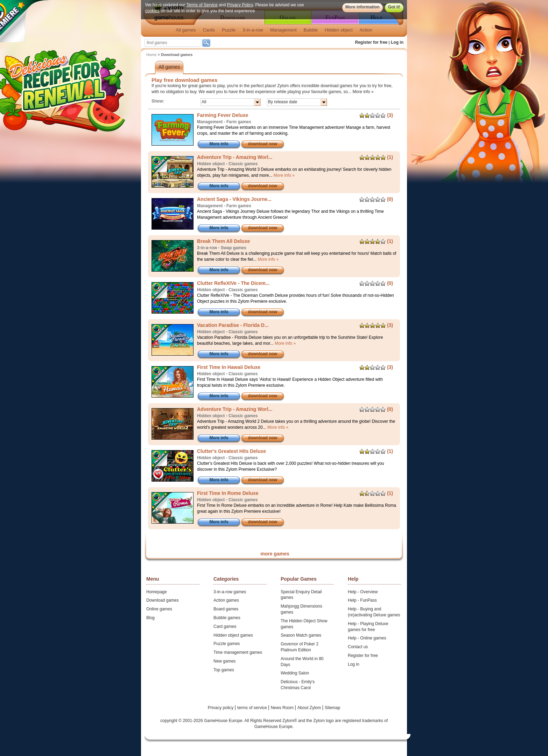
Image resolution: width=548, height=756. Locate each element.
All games (186, 30)
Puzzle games (227, 644)
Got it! (394, 7)
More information (363, 7)
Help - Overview (363, 592)
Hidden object (339, 30)
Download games (163, 600)
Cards (209, 30)
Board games (226, 609)
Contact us (358, 647)
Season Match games (301, 635)
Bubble (311, 30)
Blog (150, 618)
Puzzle (229, 30)
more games (275, 554)
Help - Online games (367, 638)
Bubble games (227, 618)
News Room (283, 708)
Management (283, 30)
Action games (226, 600)
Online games (159, 609)
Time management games (238, 652)
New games (224, 661)
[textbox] (173, 43)
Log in (397, 42)
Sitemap (332, 708)
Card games (225, 626)
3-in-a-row (253, 30)
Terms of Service (202, 5)
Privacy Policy (240, 5)
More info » (363, 92)
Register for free (371, 42)
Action (366, 30)
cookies (152, 11)
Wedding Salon (295, 673)
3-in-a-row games (230, 592)
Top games (224, 670)
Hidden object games (233, 635)
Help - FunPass (362, 600)
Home (151, 55)
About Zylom (310, 708)
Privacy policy (221, 708)
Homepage (157, 592)
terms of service (253, 708)
